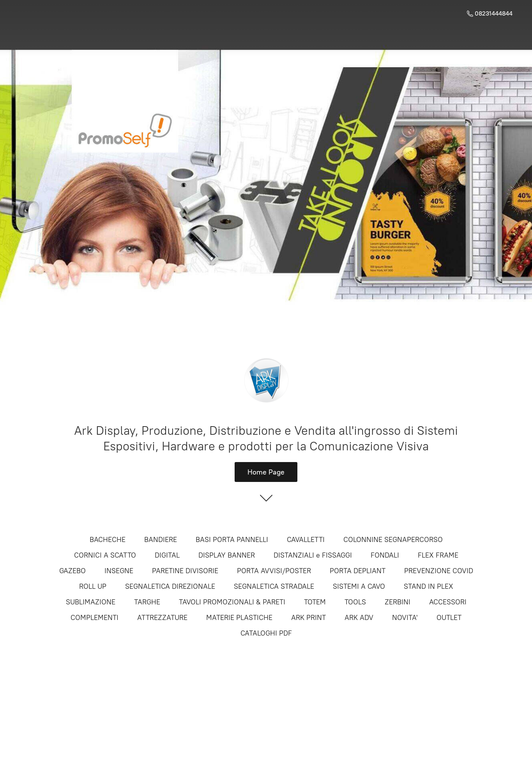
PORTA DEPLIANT (358, 571)
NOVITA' (405, 618)
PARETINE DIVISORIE (185, 571)
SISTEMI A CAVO (359, 586)
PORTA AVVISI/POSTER (274, 571)
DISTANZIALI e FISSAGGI (313, 555)
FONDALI (385, 555)
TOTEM (315, 602)
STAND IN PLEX (429, 586)
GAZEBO (72, 571)
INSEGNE (119, 571)
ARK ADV (359, 618)
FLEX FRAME (438, 555)
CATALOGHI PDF (266, 633)
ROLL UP (93, 586)
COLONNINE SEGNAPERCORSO (393, 540)
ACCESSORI (448, 602)
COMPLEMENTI (95, 618)
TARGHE (147, 602)
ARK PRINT (308, 618)
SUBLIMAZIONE (91, 602)
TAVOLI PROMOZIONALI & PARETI (232, 602)
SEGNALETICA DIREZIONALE (170, 586)
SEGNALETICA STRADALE (274, 586)
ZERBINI (398, 602)
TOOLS (355, 602)
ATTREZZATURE (162, 618)
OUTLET (449, 618)
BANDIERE (161, 540)
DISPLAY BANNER (227, 555)
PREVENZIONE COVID (439, 571)
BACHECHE (108, 540)
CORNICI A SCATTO (105, 555)
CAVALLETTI (306, 540)
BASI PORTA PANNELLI (232, 540)
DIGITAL (167, 555)
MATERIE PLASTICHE (239, 618)
